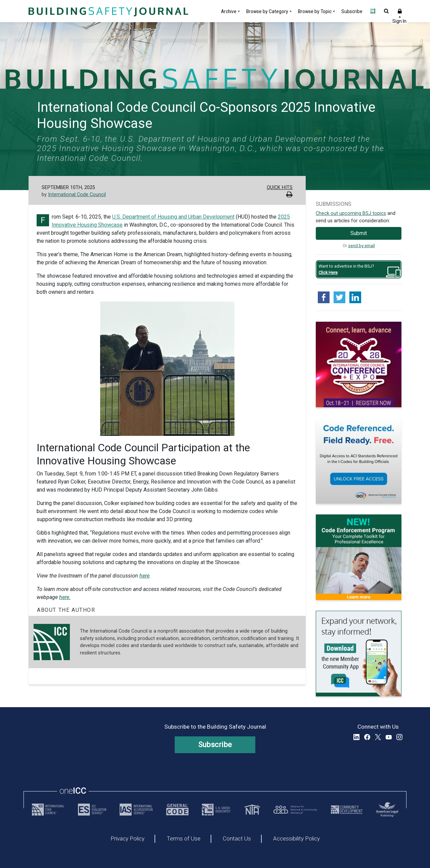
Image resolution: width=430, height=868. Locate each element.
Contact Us (237, 839)
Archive (229, 11)
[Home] (107, 11)
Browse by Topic (315, 11)
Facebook (367, 737)
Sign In (400, 11)
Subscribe (352, 11)
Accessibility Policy (296, 839)
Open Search (386, 11)
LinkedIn (356, 737)
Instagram (399, 737)
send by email (361, 246)
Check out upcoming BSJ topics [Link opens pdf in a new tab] (351, 213)
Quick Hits (280, 188)
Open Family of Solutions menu (373, 11)
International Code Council (77, 195)
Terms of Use (184, 839)
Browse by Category (267, 11)
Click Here (328, 272)
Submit (359, 233)
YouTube (389, 737)
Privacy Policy (127, 839)
